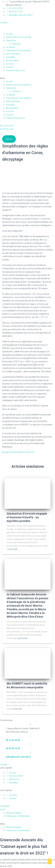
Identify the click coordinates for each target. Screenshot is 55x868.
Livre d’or (10, 64)
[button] (27, 78)
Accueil (9, 34)
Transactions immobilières (18, 50)
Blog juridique (12, 60)
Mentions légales (14, 813)
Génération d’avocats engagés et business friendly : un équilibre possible (27, 517)
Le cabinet (10, 47)
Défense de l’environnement (18, 37)
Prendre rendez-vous (15, 70)
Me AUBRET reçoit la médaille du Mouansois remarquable (27, 685)
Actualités (10, 57)
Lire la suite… (13, 549)
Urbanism (18, 44)
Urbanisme (11, 40)
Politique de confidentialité (18, 816)
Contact (10, 67)
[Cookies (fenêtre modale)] (50, 861)
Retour (9, 139)
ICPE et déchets (13, 54)
